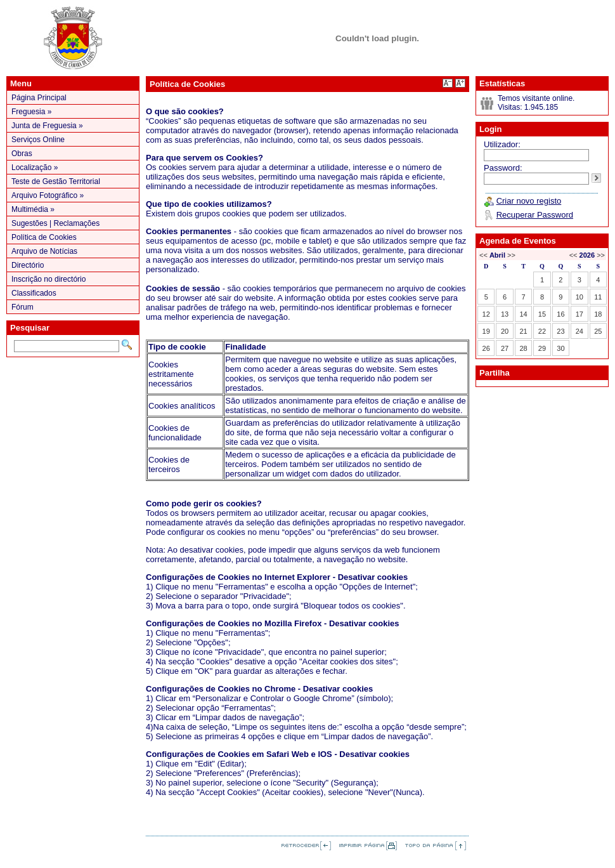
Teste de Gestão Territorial (56, 181)
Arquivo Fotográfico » (48, 195)
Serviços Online (38, 140)
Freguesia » (31, 112)
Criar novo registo (529, 201)
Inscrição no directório (49, 279)
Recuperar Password (535, 215)
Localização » (35, 168)
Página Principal (39, 98)
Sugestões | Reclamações (55, 223)
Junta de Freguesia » (47, 126)
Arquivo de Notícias (44, 251)
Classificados (34, 293)
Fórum (23, 307)
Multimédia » (33, 209)
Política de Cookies (44, 237)
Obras (22, 154)
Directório (28, 265)
